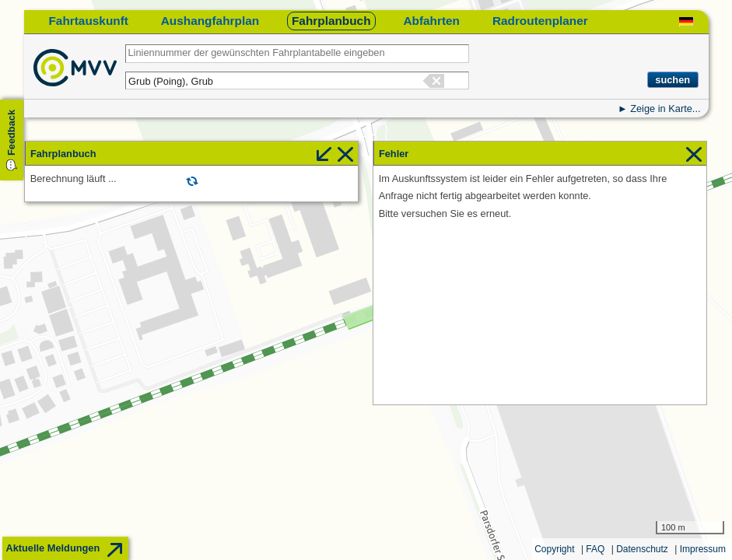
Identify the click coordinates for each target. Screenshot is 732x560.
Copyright (554, 549)
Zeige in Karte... (665, 108)
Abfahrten (431, 21)
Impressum (703, 549)
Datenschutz (642, 549)
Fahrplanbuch (331, 21)
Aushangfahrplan (210, 21)
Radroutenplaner (540, 21)
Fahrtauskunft (88, 21)
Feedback (11, 133)
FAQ (595, 549)
